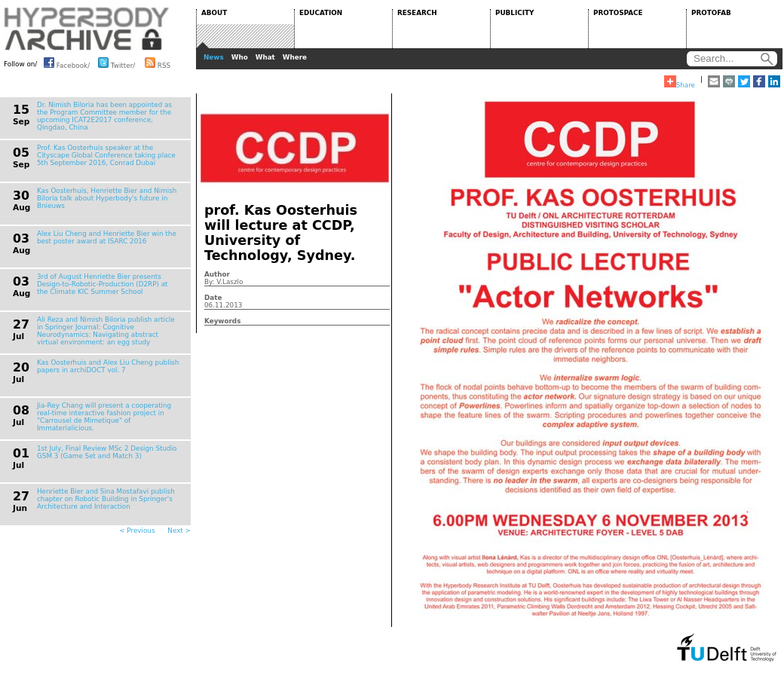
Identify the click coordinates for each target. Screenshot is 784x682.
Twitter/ (116, 63)
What (265, 57)
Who (240, 57)
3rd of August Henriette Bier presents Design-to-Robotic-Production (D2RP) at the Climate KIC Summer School (103, 284)
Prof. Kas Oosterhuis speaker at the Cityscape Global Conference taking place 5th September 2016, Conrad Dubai (106, 155)
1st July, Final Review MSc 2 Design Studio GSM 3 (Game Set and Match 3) (107, 452)
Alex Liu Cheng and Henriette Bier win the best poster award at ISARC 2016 (107, 237)
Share (680, 82)
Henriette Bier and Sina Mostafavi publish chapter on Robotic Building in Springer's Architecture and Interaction (106, 499)
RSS (158, 63)
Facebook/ (67, 63)
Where (295, 57)
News (214, 57)
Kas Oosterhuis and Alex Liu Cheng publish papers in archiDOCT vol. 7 (108, 366)
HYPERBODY (87, 29)
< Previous (137, 531)
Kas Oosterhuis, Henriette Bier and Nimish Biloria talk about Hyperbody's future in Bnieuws (107, 198)
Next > (179, 531)
